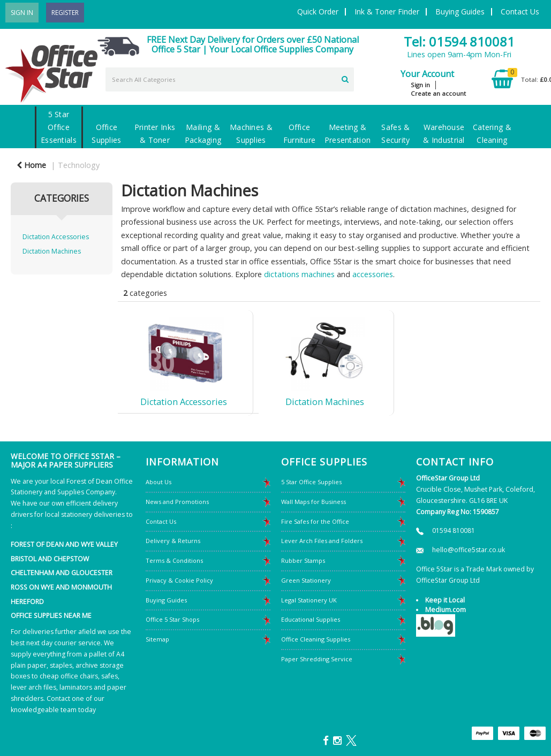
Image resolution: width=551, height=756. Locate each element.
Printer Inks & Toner (155, 133)
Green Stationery (306, 580)
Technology (79, 165)
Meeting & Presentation (348, 133)
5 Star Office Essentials (59, 127)
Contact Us (520, 12)
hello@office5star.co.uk (469, 550)
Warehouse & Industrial (444, 133)
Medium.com (446, 610)
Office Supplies (106, 133)
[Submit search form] (345, 78)
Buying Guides (460, 12)
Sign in (420, 85)
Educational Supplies (311, 619)
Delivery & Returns (173, 541)
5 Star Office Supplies (311, 482)
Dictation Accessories (56, 237)
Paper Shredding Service (317, 659)
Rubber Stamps (303, 560)
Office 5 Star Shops (172, 619)
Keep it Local (445, 600)
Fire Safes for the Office (315, 521)
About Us (158, 482)
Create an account (438, 93)
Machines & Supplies (251, 133)
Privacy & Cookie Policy (179, 580)
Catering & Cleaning (492, 133)
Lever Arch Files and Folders (322, 541)
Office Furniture (300, 133)
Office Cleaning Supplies (316, 639)
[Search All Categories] (230, 79)
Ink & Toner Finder (387, 12)
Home (31, 165)
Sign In (22, 13)
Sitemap (157, 639)
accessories (373, 274)
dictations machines (299, 274)
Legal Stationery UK (309, 600)
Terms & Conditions (174, 560)
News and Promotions (177, 502)
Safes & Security (395, 133)
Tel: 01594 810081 (459, 41)
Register (65, 13)
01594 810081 (454, 530)
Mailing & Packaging (203, 133)
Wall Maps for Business (314, 502)
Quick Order (318, 12)
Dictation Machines (52, 251)
